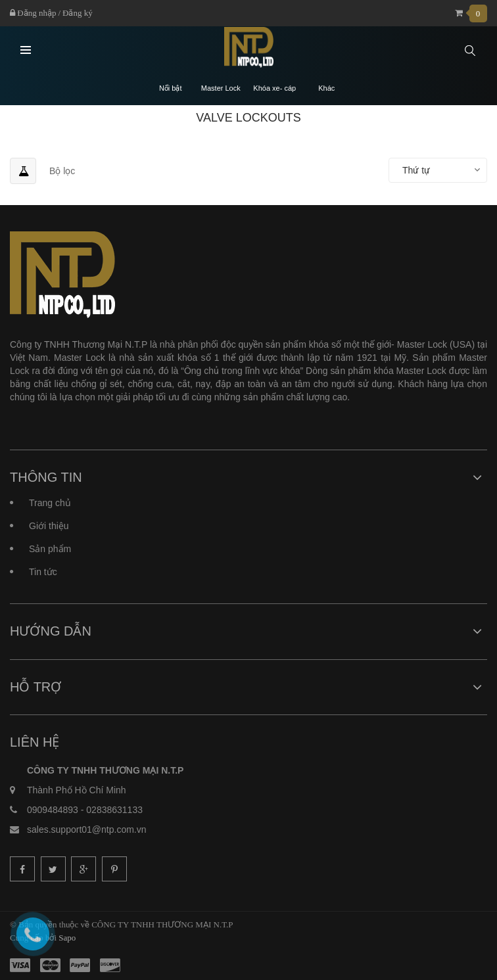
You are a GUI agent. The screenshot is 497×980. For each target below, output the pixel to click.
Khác (326, 88)
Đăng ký (78, 13)
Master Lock (221, 88)
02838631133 (114, 810)
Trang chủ (50, 503)
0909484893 (53, 810)
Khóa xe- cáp (274, 88)
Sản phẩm (50, 549)
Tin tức (43, 572)
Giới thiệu (49, 526)
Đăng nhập (33, 13)
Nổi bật (171, 88)
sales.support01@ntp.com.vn (87, 829)
